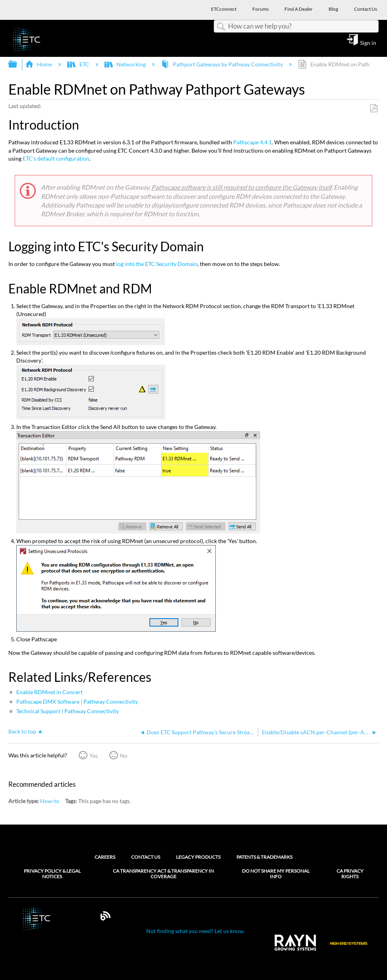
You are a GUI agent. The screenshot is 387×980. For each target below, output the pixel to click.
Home (39, 64)
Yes (94, 756)
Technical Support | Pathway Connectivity (68, 711)
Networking (126, 64)
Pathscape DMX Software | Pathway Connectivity (77, 702)
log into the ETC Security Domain (157, 264)
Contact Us (146, 857)
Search (221, 27)
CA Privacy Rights (350, 874)
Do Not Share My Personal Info (276, 874)
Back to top (22, 731)
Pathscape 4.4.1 (253, 142)
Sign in (368, 43)
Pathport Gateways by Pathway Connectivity (223, 64)
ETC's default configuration (56, 158)
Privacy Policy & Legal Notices (52, 874)
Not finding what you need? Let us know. (195, 931)
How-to (50, 801)
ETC (79, 64)
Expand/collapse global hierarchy (18, 64)
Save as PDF (374, 108)
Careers (105, 857)
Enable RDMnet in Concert (49, 692)
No (124, 756)
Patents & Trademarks (264, 857)
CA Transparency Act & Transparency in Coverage (163, 874)
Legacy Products (198, 857)
